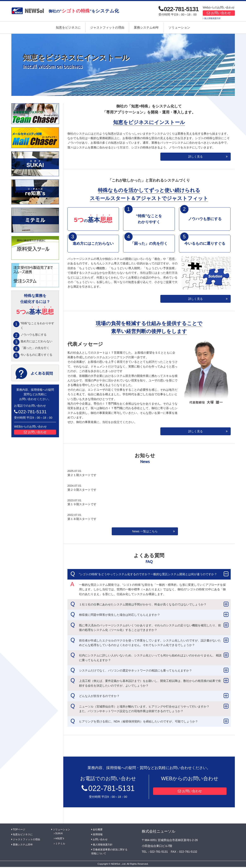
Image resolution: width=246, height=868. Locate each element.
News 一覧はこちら (145, 532)
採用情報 (98, 836)
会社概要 (98, 831)
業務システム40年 (146, 27)
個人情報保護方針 (212, 18)
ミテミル (60, 845)
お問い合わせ (221, 13)
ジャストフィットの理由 (107, 27)
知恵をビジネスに (68, 27)
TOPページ (19, 831)
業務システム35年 (23, 846)
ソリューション (179, 27)
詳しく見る (196, 157)
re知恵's (60, 840)
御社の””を (84, 11)
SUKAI (59, 835)
